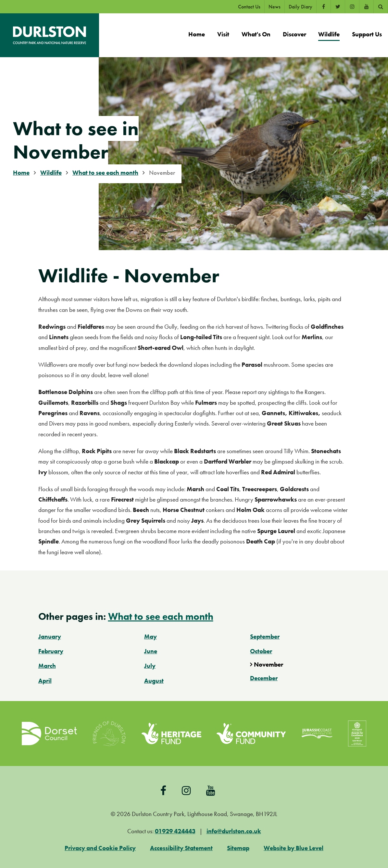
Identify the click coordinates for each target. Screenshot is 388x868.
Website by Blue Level (294, 848)
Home (21, 173)
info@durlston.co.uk (234, 831)
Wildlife (51, 173)
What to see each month (105, 173)
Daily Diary (300, 7)
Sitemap (238, 848)
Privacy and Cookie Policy (100, 848)
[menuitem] (197, 35)
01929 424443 (175, 831)
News (275, 7)
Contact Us (249, 7)
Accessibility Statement (181, 848)
